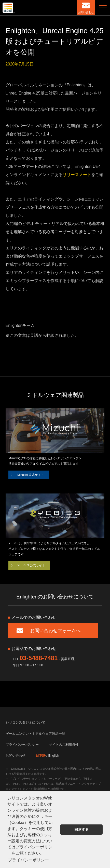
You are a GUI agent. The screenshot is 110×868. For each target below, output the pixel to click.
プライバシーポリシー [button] (29, 860)
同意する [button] (81, 830)
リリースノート (77, 175)
